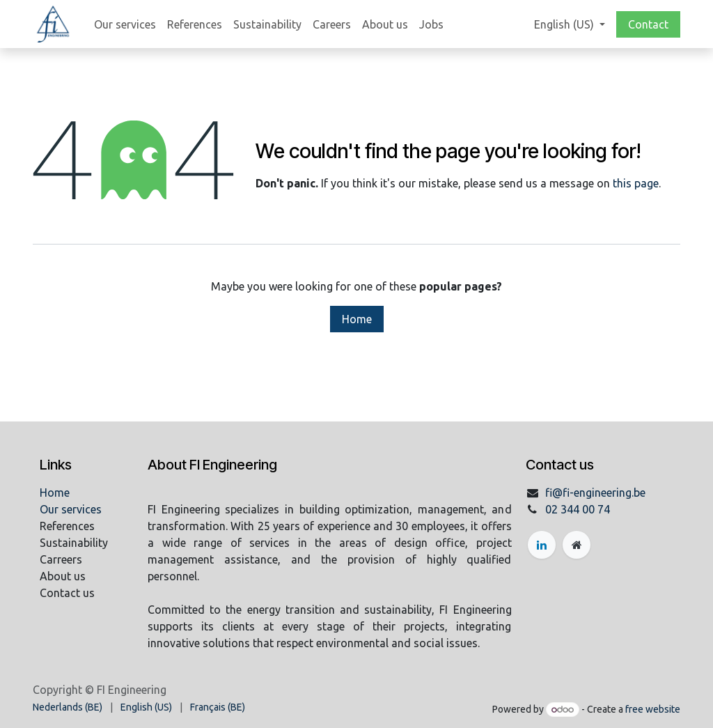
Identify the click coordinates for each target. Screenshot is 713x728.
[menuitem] (125, 24)
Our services (71, 509)
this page (636, 183)
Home (357, 319)
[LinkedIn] (542, 545)
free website (653, 709)
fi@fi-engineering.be (595, 493)
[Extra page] (577, 545)
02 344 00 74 (578, 509)
